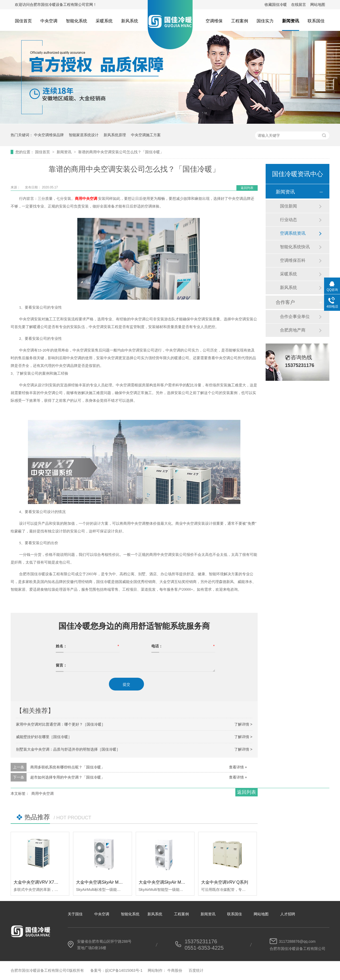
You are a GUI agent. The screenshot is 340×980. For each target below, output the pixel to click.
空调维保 (214, 21)
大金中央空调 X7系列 (38, 882)
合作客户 (285, 302)
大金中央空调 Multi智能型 (169, 882)
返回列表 (247, 188)
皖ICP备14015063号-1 (124, 970)
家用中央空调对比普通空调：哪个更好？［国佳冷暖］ (61, 724)
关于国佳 (75, 914)
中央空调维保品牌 (49, 135)
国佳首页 (23, 21)
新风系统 (130, 21)
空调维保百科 (293, 260)
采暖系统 (104, 21)
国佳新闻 (288, 206)
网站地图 (318, 5)
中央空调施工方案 (146, 135)
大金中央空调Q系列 (225, 882)
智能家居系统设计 (84, 135)
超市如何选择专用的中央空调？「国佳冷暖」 (67, 777)
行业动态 (288, 220)
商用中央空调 (42, 793)
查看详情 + (238, 767)
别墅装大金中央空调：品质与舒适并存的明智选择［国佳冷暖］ (68, 749)
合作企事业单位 (295, 317)
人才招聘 (288, 914)
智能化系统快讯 (295, 247)
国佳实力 (265, 21)
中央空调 (49, 21)
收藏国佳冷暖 (276, 5)
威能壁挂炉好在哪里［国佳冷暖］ (44, 737)
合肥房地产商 (293, 330)
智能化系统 (76, 21)
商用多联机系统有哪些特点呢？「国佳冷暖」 (67, 767)
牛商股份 (175, 970)
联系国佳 (316, 21)
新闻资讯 (291, 21)
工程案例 (240, 21)
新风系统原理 (115, 135)
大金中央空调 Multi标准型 (106, 882)
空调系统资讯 (293, 233)
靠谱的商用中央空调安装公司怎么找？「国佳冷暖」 (121, 152)
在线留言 (299, 5)
